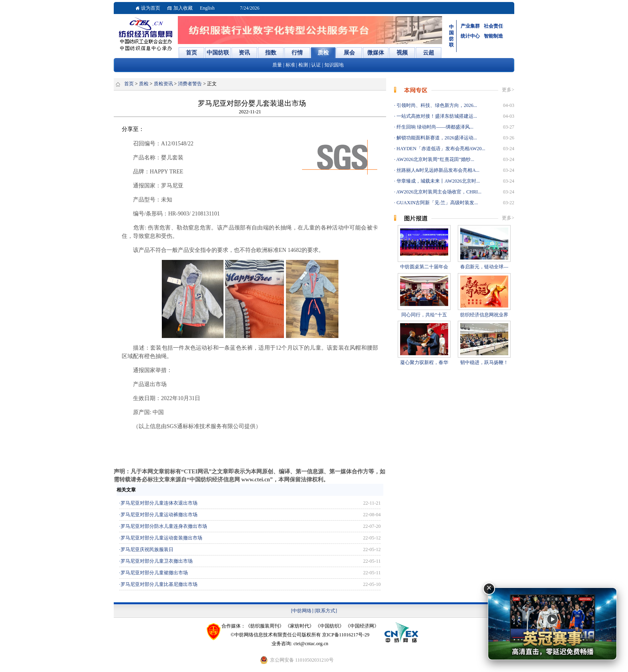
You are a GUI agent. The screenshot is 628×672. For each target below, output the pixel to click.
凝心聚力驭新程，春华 (424, 362)
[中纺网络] (302, 611)
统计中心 (470, 36)
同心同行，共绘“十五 (424, 315)
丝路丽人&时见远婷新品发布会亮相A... (437, 170)
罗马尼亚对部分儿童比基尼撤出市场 (159, 584)
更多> (508, 90)
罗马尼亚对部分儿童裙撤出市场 (154, 573)
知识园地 (334, 65)
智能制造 (493, 36)
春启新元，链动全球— (484, 267)
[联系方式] (326, 611)
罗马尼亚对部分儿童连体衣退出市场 (159, 503)
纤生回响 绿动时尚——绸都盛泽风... (434, 127)
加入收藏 (183, 8)
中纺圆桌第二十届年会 (424, 267)
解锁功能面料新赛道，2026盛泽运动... (436, 138)
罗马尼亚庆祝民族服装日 (147, 549)
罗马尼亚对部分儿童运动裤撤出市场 (159, 515)
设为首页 (151, 8)
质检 (144, 84)
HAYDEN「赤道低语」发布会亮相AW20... (440, 149)
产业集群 (470, 26)
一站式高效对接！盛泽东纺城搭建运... (436, 116)
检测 (303, 65)
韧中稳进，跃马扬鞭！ (484, 362)
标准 (290, 65)
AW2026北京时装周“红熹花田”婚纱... (435, 159)
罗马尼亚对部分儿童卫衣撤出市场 (157, 561)
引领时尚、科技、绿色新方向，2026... (436, 105)
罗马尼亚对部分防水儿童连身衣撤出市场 (164, 526)
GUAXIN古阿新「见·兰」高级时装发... (437, 203)
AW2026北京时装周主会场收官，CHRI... (438, 192)
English (207, 8)
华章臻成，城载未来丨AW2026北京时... (438, 181)
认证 (316, 65)
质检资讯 (163, 84)
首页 (129, 84)
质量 (277, 65)
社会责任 (493, 26)
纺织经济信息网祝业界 (484, 315)
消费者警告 (190, 84)
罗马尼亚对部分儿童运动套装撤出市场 (161, 538)
